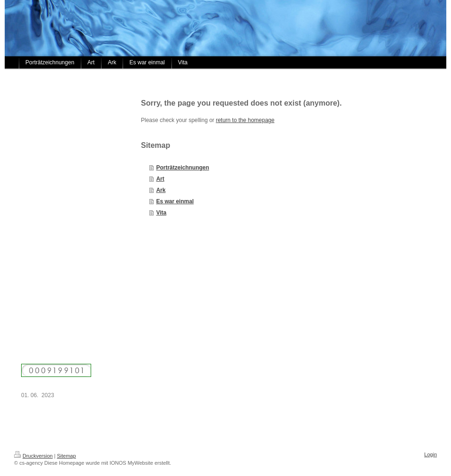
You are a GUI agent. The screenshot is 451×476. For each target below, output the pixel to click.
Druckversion (33, 456)
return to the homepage (245, 120)
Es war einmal (175, 201)
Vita (161, 213)
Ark (161, 190)
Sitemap (66, 456)
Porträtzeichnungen (183, 168)
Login (431, 454)
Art (160, 179)
